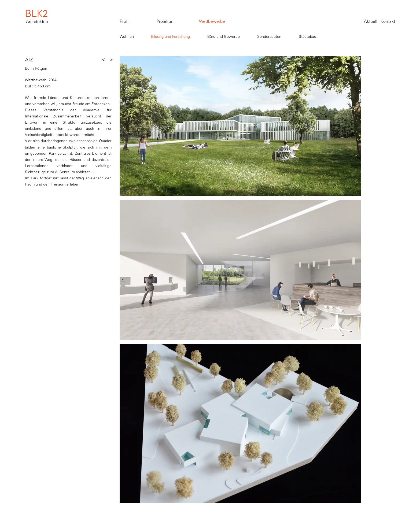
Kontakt (388, 21)
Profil (125, 21)
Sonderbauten (269, 36)
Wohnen (127, 36)
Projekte (164, 21)
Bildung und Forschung (170, 36)
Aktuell (371, 21)
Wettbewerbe (212, 21)
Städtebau (307, 36)
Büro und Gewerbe (224, 36)
